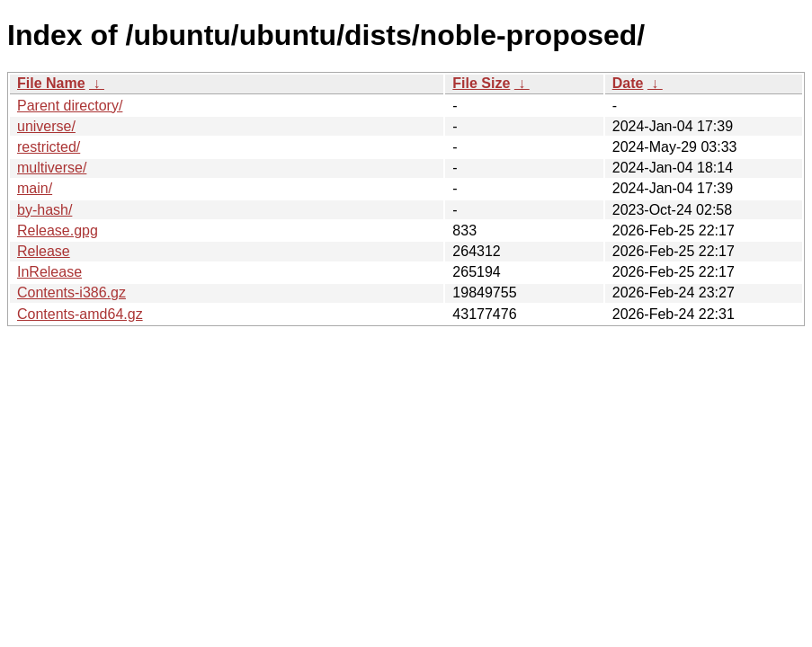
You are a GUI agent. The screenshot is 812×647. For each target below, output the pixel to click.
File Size (481, 83)
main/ (35, 188)
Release (44, 251)
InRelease (49, 272)
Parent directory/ (70, 106)
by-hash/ (45, 210)
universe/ (46, 126)
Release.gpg (58, 230)
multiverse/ (52, 168)
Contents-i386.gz (71, 292)
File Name (51, 83)
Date (628, 83)
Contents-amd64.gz (80, 314)
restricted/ (49, 147)
